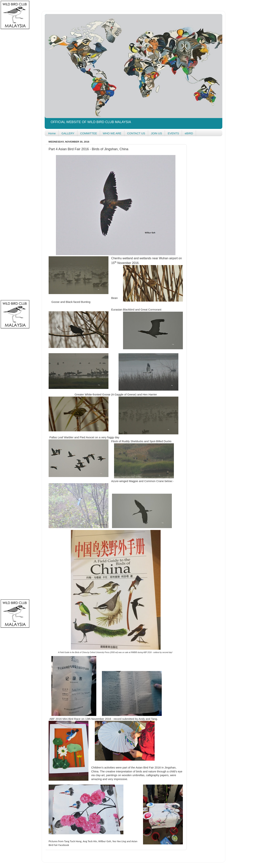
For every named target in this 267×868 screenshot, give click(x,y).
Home (52, 133)
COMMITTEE (89, 133)
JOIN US (156, 133)
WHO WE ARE (112, 133)
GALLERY (68, 133)
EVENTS (173, 133)
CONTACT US (136, 133)
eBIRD (189, 133)
